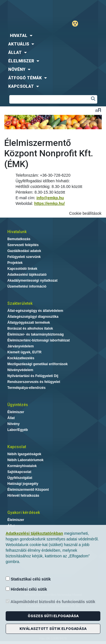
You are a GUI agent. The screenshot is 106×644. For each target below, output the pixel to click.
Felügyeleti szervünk (24, 257)
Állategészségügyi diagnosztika (33, 317)
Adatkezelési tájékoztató (27, 275)
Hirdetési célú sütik (26, 589)
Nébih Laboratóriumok (25, 460)
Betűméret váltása (98, 110)
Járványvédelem (20, 346)
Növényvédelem (20, 370)
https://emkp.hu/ (49, 203)
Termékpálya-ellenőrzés (26, 388)
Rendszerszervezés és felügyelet (34, 382)
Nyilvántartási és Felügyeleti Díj (33, 376)
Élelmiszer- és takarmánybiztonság (35, 334)
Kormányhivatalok (22, 466)
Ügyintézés (18, 405)
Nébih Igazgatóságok (24, 454)
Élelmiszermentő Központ (28, 490)
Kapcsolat (17, 447)
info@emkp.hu (50, 198)
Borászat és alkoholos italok (30, 328)
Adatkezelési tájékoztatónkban (34, 533)
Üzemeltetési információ (27, 286)
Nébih (27, 9)
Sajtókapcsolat (19, 472)
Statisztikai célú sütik (28, 579)
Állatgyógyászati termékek (29, 323)
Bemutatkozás (19, 239)
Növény (13, 424)
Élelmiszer (16, 412)
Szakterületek (20, 303)
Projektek (15, 263)
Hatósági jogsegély (23, 484)
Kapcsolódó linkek (22, 269)
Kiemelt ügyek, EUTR (24, 352)
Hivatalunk (17, 232)
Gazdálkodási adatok (24, 251)
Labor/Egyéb (18, 430)
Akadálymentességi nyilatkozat (32, 281)
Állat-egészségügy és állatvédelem (35, 311)
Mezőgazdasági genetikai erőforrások (37, 364)
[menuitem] (53, 36)
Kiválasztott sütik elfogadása (53, 629)
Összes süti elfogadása (53, 616)
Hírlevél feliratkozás (23, 496)
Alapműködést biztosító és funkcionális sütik (50, 602)
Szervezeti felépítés (23, 245)
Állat (11, 418)
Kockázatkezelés (21, 358)
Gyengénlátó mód (77, 24)
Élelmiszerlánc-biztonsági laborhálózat (39, 340)
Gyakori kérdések (24, 512)
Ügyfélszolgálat (20, 478)
